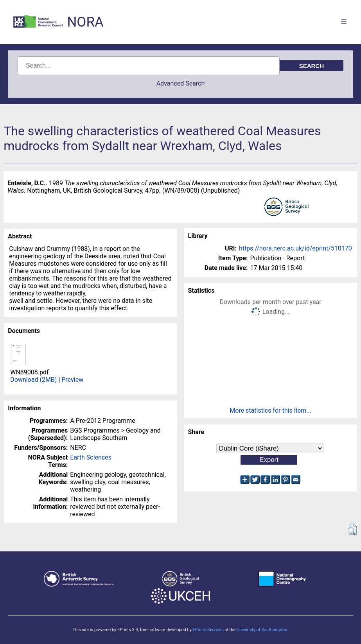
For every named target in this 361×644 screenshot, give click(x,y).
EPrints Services (208, 630)
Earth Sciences (91, 457)
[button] (352, 530)
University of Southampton (262, 630)
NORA (85, 22)
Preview (72, 380)
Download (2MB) (33, 380)
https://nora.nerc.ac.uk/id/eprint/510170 (295, 248)
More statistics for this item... (270, 411)
